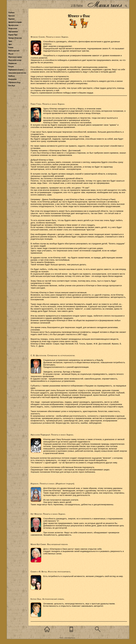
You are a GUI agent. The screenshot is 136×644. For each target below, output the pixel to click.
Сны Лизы (12, 85)
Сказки (11, 66)
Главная (11, 12)
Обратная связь (14, 82)
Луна (10, 44)
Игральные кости (15, 60)
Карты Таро (13, 35)
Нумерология (13, 25)
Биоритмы (12, 63)
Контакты (12, 79)
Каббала (11, 76)
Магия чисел (105, 4)
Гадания (11, 19)
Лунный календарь (15, 22)
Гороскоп (11, 16)
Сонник (11, 47)
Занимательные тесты (17, 73)
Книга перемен (14, 51)
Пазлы (11, 54)
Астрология (13, 28)
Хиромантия (13, 32)
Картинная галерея (16, 70)
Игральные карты (15, 57)
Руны (10, 41)
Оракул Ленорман (15, 38)
